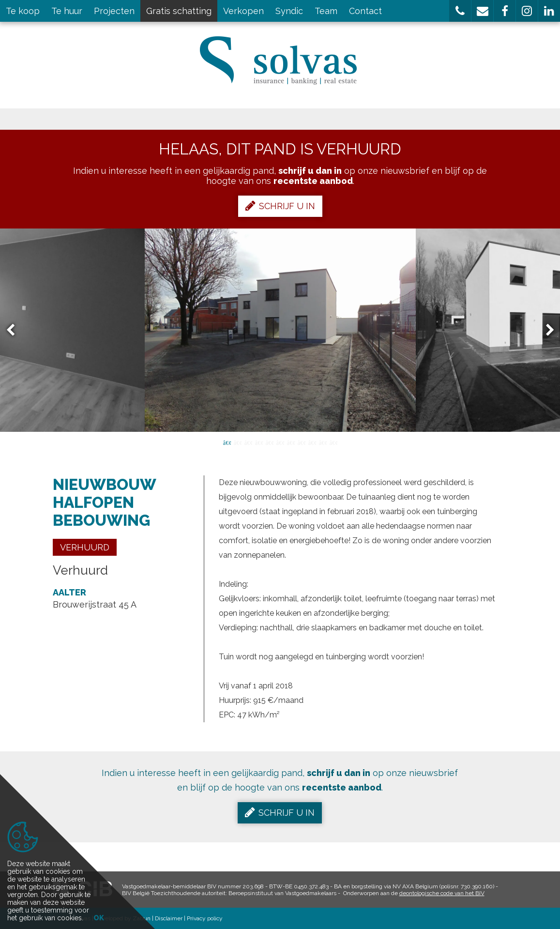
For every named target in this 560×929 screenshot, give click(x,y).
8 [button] (302, 442)
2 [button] (238, 442)
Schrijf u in (280, 206)
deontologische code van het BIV (442, 893)
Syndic (289, 11)
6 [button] (280, 442)
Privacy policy (205, 918)
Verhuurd (85, 547)
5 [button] (270, 442)
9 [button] (312, 442)
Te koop (23, 11)
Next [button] (545, 330)
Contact (365, 11)
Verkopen (243, 11)
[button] (460, 11)
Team (326, 11)
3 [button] (248, 442)
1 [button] (227, 442)
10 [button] (323, 442)
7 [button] (291, 442)
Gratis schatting (179, 11)
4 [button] (259, 442)
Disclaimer (169, 918)
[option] (280, 330)
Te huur (67, 11)
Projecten (114, 11)
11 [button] (333, 442)
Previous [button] (15, 330)
